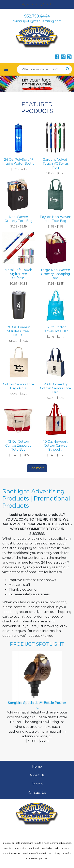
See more (37, 468)
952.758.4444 (37, 16)
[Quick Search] (40, 69)
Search (37, 784)
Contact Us (37, 793)
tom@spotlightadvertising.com (37, 21)
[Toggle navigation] (6, 69)
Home (37, 766)
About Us (37, 775)
